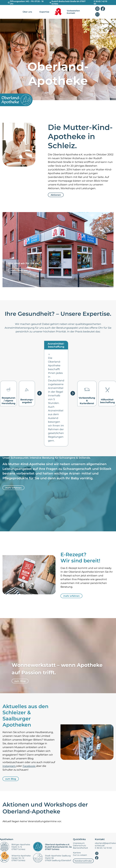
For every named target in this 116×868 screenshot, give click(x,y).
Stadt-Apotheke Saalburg (58, 856)
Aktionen (56, 195)
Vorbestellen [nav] (73, 11)
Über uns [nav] (27, 12)
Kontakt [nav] (71, 13)
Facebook (29, 766)
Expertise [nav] (44, 12)
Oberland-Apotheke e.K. (57, 845)
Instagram (9, 766)
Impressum (79, 843)
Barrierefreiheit (80, 848)
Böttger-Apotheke (21, 845)
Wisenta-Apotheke (21, 856)
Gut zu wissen (80, 855)
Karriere (77, 853)
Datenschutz (79, 846)
